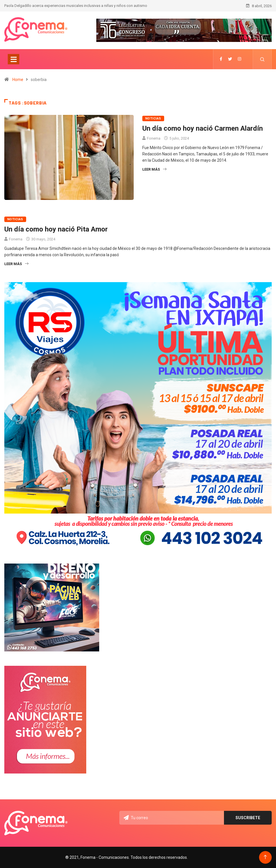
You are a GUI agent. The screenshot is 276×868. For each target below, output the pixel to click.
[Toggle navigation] (14, 59)
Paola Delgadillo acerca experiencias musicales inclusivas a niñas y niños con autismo (76, 6)
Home (18, 80)
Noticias (153, 118)
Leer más (154, 169)
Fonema (154, 138)
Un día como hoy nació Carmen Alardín (203, 128)
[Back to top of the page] (265, 857)
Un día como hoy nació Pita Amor (56, 229)
